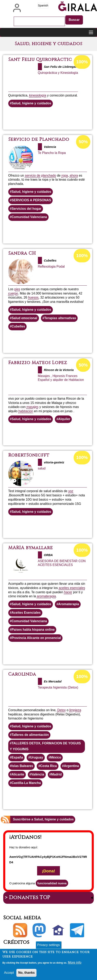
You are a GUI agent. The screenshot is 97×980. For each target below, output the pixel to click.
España (17, 757)
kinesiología (38, 95)
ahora (74, 175)
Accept (9, 975)
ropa (65, 175)
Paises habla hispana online (33, 630)
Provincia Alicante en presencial (36, 638)
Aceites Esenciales (26, 613)
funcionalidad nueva (52, 883)
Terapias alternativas (60, 318)
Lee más (60, 118)
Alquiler (64, 419)
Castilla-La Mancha (26, 783)
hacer (68, 592)
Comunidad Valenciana (29, 217)
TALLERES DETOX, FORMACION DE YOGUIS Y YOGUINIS (45, 746)
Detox (62, 710)
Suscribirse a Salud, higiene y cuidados (43, 819)
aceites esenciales (72, 588)
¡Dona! (49, 871)
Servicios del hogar (26, 209)
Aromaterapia (69, 604)
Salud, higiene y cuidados (31, 103)
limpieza (75, 710)
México (56, 757)
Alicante (18, 774)
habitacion (26, 411)
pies (17, 289)
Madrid (56, 774)
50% (83, 142)
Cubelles (18, 326)
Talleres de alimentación (30, 735)
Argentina (71, 766)
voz (71, 491)
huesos (33, 297)
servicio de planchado (40, 175)
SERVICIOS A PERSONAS (31, 200)
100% (82, 62)
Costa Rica (48, 766)
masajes (32, 407)
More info (75, 965)
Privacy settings (48, 947)
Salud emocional (24, 318)
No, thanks (26, 975)
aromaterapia (46, 596)
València (38, 774)
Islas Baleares (22, 766)
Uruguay (37, 757)
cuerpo (13, 293)
